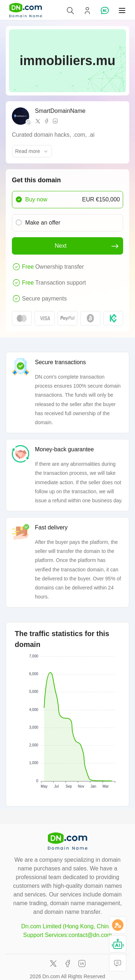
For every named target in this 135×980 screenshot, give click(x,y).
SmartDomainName (60, 111)
